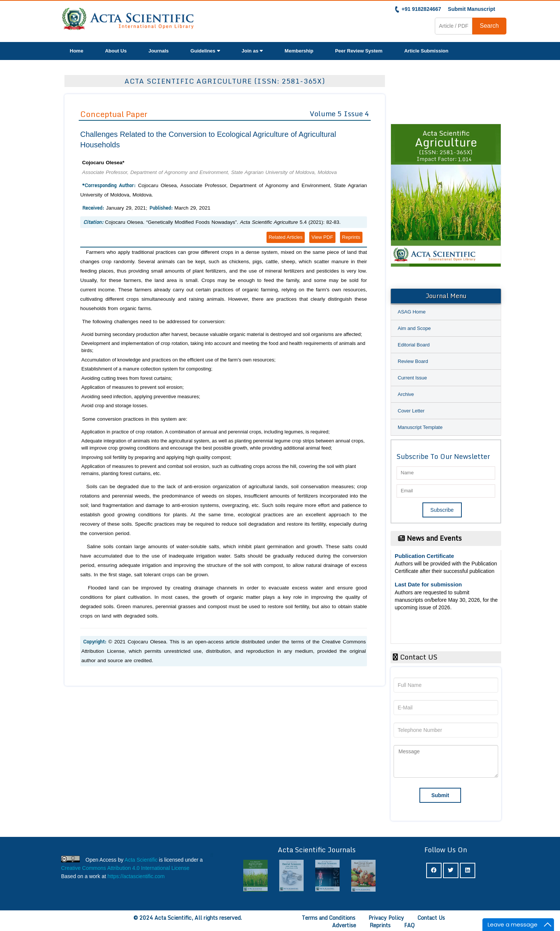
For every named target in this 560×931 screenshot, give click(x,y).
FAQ (409, 925)
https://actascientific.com (136, 876)
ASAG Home (412, 312)
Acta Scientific (141, 860)
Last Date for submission (428, 586)
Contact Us (431, 918)
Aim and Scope (414, 328)
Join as (252, 51)
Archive (406, 394)
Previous (400, 199)
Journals (159, 51)
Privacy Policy (386, 918)
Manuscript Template (420, 427)
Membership (299, 51)
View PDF (322, 237)
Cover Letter (411, 411)
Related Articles (286, 237)
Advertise (344, 925)
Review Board (413, 361)
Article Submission (426, 51)
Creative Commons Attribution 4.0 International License (125, 868)
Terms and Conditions (329, 918)
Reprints (351, 237)
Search (489, 26)
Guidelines (205, 51)
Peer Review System (359, 51)
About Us (116, 51)
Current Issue (412, 378)
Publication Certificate (424, 557)
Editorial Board (414, 345)
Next (492, 199)
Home (76, 51)
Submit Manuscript (472, 9)
